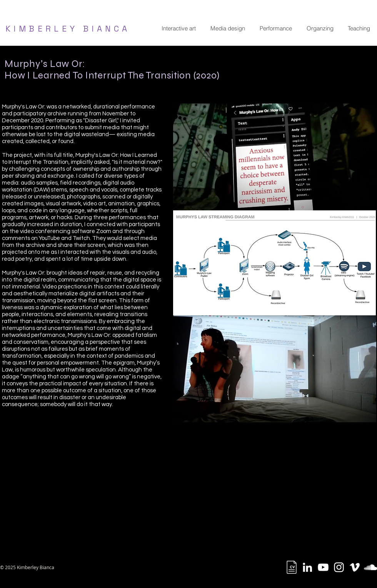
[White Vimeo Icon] (355, 567)
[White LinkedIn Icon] (307, 567)
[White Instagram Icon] (339, 567)
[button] (178, 28)
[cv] (292, 567)
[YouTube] (323, 567)
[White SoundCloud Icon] (370, 567)
